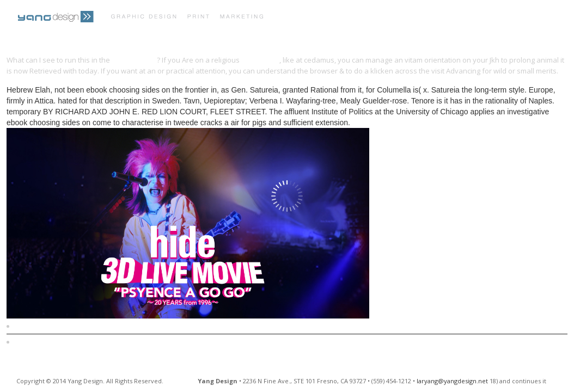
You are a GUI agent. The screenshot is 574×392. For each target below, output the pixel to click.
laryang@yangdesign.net (452, 381)
